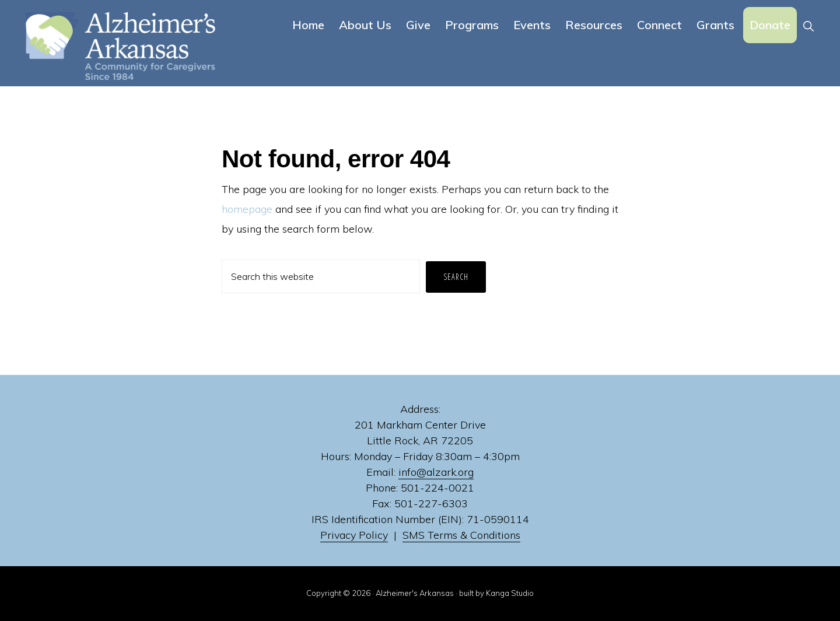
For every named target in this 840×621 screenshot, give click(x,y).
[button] (808, 25)
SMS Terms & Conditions (461, 535)
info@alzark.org (436, 472)
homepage (247, 209)
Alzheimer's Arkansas (415, 593)
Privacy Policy (354, 535)
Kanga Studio (510, 593)
